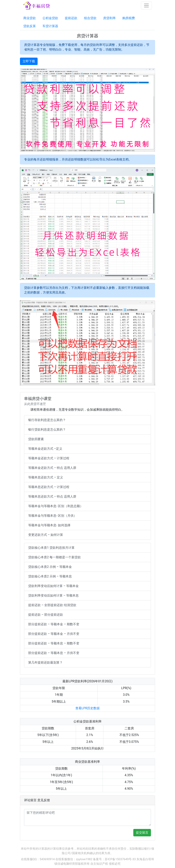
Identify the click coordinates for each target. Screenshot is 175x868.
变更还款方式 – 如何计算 (46, 535)
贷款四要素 (36, 439)
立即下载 (29, 61)
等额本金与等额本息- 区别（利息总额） (56, 506)
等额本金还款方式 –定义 (45, 449)
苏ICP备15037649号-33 (120, 859)
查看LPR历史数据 (88, 708)
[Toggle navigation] (146, 5)
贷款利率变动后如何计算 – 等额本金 (53, 586)
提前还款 (71, 18)
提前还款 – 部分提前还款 (46, 615)
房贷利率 (109, 18)
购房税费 (129, 18)
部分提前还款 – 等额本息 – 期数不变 (54, 643)
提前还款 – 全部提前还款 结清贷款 (52, 605)
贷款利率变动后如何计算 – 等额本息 (53, 595)
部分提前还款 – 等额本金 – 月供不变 (54, 634)
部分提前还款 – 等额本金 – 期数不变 (54, 624)
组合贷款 (90, 18)
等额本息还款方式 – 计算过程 (49, 487)
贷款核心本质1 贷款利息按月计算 (51, 548)
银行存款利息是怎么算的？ (47, 420)
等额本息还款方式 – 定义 (46, 477)
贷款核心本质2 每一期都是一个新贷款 (55, 557)
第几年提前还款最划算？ (45, 662)
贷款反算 (30, 26)
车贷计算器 (50, 26)
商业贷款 (30, 18)
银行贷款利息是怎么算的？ (47, 430)
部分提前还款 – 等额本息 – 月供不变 (54, 653)
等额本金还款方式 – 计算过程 (49, 458)
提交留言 (142, 833)
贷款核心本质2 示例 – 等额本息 (50, 576)
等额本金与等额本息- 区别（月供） (52, 516)
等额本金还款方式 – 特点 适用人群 (52, 468)
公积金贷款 (50, 18)
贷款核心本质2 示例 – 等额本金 (50, 567)
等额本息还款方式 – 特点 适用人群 (52, 496)
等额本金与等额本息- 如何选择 (49, 525)
